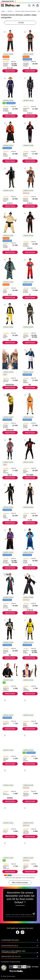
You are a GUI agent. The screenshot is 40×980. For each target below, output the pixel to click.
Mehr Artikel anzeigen (20, 883)
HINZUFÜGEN (10, 71)
